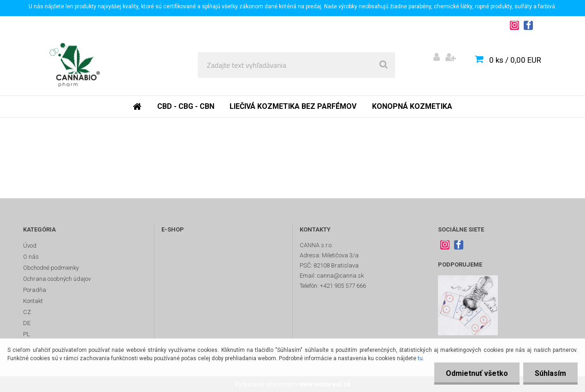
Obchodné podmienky (51, 268)
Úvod (30, 246)
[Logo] (74, 65)
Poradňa (35, 290)
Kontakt (33, 301)
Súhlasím (550, 373)
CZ (27, 312)
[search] (384, 65)
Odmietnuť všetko (477, 373)
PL (27, 334)
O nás (31, 257)
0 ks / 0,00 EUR (515, 60)
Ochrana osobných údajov (57, 279)
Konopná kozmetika (412, 106)
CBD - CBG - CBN (186, 106)
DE (27, 323)
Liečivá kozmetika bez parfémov (293, 106)
